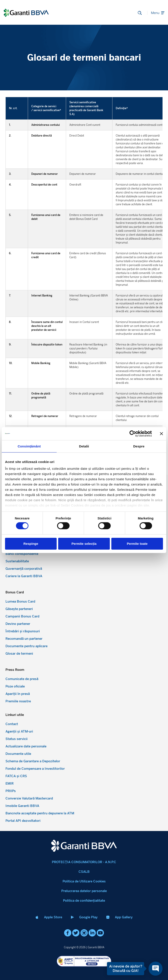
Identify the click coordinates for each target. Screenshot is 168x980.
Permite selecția (84, 544)
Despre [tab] (139, 446)
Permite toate (137, 544)
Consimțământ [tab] (29, 446)
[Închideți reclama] (161, 433)
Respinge (31, 544)
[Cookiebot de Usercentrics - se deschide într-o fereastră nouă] (133, 433)
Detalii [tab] (84, 446)
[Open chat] (154, 969)
